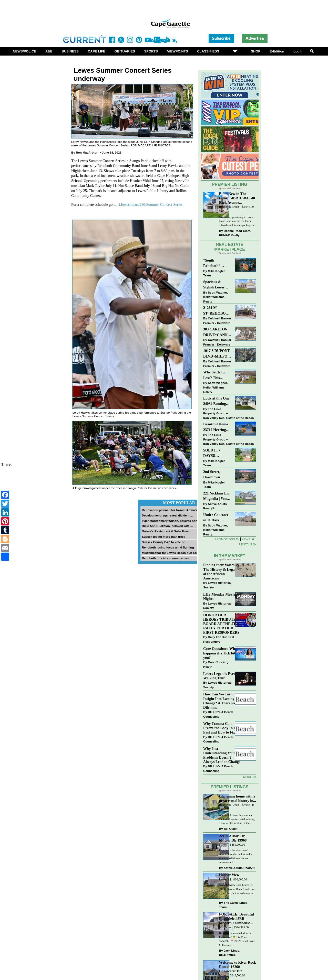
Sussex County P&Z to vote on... (165, 542)
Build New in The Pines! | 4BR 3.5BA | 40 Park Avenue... (237, 198)
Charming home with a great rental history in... (238, 798)
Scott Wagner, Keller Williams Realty (216, 297)
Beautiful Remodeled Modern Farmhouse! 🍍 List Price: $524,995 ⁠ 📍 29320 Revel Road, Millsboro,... (237, 939)
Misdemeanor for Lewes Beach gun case (171, 553)
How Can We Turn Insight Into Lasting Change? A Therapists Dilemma (221, 701)
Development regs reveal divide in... (167, 515)
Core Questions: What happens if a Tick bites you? (221, 653)
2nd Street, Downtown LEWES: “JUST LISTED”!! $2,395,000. (216, 475)
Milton (223, 845)
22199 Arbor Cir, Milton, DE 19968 (233, 838)
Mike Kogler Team (214, 273)
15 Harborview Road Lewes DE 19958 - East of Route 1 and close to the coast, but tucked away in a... (237, 891)
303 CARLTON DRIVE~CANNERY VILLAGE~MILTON (217, 332)
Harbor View (229, 875)
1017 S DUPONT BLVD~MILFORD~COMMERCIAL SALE (217, 354)
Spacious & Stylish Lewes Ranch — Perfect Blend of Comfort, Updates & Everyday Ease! (217, 285)
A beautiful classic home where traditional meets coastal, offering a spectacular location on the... (237, 819)
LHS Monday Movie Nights (219, 596)
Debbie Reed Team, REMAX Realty (235, 233)
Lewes (223, 880)
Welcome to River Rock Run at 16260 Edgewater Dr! (238, 967)
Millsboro (225, 927)
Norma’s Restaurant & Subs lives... (166, 531)
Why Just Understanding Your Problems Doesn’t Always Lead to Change (222, 755)
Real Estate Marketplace (230, 247)
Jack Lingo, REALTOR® (230, 953)
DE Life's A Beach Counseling (218, 714)
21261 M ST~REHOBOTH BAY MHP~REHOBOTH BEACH (217, 311)
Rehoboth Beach (229, 207)
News (246, 539)
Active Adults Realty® (215, 506)
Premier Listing (230, 184)
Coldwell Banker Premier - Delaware (217, 321)
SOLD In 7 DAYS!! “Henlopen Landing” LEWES (212, 453)
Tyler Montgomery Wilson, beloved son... (171, 521)
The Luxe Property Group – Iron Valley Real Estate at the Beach (228, 413)
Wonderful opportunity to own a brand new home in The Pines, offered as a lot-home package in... (238, 221)
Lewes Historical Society (217, 585)
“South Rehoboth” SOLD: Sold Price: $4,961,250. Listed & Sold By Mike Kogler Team (217, 263)
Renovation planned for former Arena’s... (171, 510)
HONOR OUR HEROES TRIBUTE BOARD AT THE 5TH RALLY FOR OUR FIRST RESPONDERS (221, 624)
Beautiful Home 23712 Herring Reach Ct (216, 427)
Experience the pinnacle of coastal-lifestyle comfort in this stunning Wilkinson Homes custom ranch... (236, 856)
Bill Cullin (231, 829)
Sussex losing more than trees (163, 537)
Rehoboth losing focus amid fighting (168, 547)
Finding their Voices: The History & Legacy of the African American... (221, 571)
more (248, 777)
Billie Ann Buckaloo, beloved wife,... (167, 526)
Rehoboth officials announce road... (167, 558)
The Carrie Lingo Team (233, 905)
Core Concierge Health (217, 664)
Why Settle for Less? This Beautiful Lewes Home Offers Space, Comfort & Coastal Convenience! (217, 375)
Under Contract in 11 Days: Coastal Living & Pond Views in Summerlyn (217, 518)
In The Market (230, 556)
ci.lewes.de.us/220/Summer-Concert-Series (150, 204)
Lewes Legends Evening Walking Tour (222, 676)
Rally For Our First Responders (219, 639)
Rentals (245, 544)
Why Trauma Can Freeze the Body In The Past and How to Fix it (221, 728)
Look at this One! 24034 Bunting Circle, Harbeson (217, 401)
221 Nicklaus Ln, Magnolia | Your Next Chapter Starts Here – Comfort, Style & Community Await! (217, 496)
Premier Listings (229, 787)
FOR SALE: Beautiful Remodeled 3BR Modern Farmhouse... (237, 919)
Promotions (225, 539)
